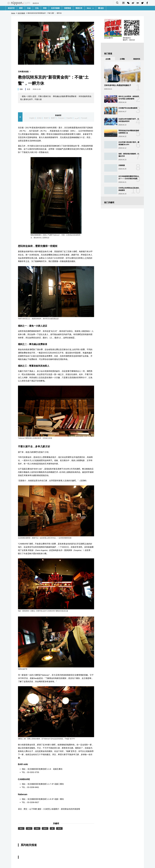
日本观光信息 (25, 72)
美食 (37, 828)
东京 (29, 828)
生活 (29, 89)
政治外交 (11, 8)
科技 (45, 8)
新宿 (45, 828)
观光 (21, 828)
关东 (59, 828)
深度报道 (68, 8)
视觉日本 (79, 8)
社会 (29, 8)
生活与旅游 (55, 8)
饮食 (21, 89)
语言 (102, 8)
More (90, 8)
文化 (37, 8)
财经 (21, 8)
